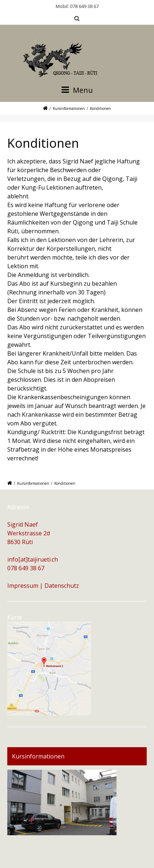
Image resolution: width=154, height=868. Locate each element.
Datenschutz (62, 586)
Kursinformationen (69, 108)
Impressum (23, 586)
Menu (77, 90)
